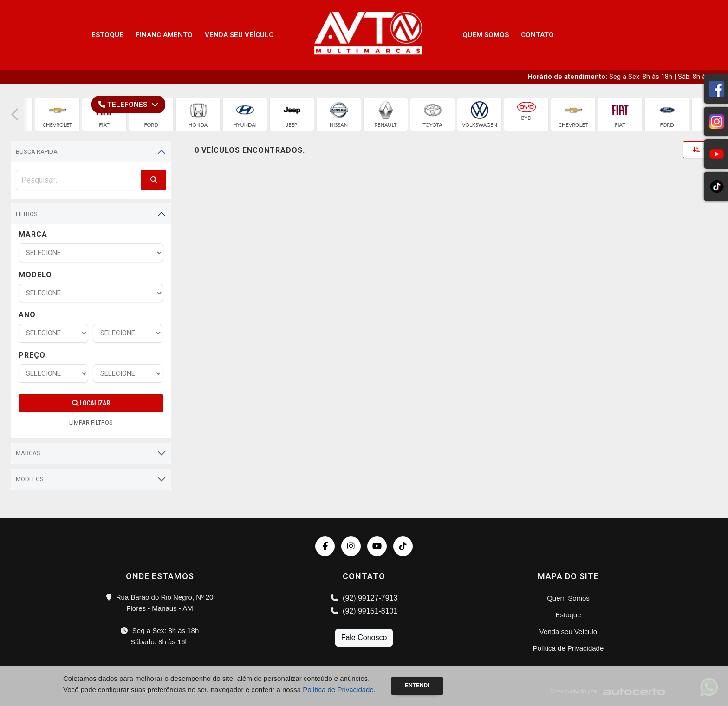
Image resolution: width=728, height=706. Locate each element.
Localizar (91, 403)
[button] (15, 114)
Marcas (28, 453)
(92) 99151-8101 (364, 611)
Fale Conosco (364, 637)
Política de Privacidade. (339, 690)
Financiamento (164, 35)
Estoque (107, 35)
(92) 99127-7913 (364, 598)
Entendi (417, 686)
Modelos (30, 479)
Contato (537, 35)
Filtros (27, 214)
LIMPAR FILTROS (91, 422)
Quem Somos (486, 35)
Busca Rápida (37, 152)
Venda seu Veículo (239, 35)
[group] (57, 114)
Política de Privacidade (569, 648)
